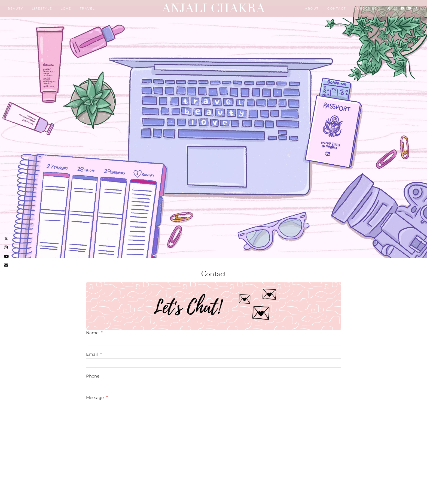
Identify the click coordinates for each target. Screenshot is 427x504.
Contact (337, 8)
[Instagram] (396, 8)
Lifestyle (42, 8)
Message (97, 398)
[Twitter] (389, 8)
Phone (93, 376)
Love (66, 8)
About (312, 8)
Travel (87, 8)
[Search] (416, 8)
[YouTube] (402, 8)
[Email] (409, 8)
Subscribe (366, 8)
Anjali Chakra (213, 8)
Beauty (15, 8)
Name (94, 333)
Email (94, 354)
